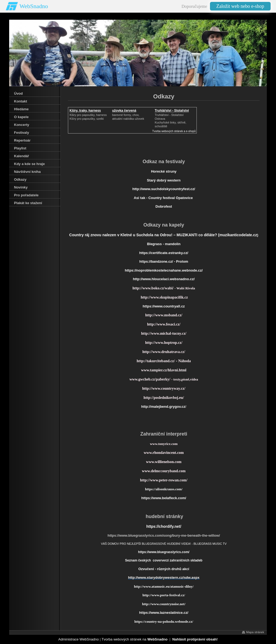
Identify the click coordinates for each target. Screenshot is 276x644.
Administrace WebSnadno (78, 639)
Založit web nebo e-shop (240, 6)
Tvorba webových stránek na (135, 639)
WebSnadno (34, 6)
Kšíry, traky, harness (85, 111)
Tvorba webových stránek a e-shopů (174, 131)
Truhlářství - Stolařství (172, 111)
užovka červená (124, 111)
